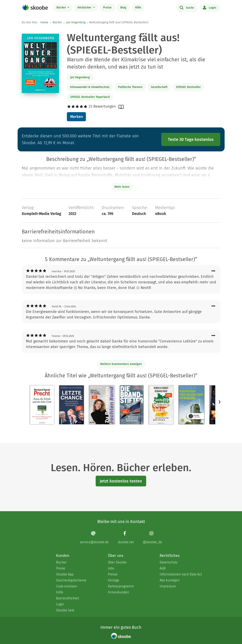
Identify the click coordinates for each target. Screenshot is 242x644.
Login (209, 7)
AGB (163, 568)
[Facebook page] (126, 538)
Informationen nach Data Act (181, 574)
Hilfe (138, 8)
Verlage (114, 580)
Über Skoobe (117, 562)
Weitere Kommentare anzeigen (121, 364)
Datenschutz (169, 562)
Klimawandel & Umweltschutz (90, 87)
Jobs (111, 568)
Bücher (62, 8)
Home (44, 22)
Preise (107, 8)
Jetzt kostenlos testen (121, 481)
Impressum (168, 586)
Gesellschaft (159, 87)
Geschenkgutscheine (71, 580)
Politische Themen (130, 87)
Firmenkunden (118, 592)
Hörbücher (85, 8)
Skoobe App (65, 574)
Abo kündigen (170, 580)
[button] (220, 402)
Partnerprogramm (121, 586)
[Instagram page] (152, 538)
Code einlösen (67, 586)
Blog (123, 8)
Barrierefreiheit (67, 598)
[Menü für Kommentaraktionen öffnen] (213, 271)
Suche (187, 7)
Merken (76, 117)
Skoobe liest (65, 610)
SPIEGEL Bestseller (188, 87)
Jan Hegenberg (76, 22)
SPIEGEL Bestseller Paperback (90, 97)
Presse (113, 574)
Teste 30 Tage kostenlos (191, 139)
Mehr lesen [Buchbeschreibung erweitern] (122, 187)
